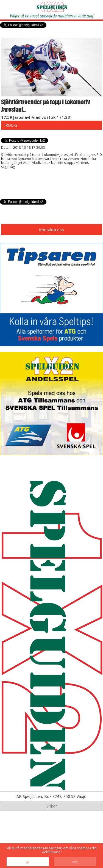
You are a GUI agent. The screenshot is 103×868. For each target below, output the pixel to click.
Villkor (52, 806)
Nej (75, 862)
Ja (28, 862)
